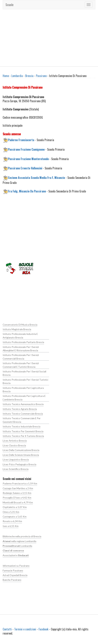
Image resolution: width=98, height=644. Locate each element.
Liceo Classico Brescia (14, 445)
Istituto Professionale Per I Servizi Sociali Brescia (24, 373)
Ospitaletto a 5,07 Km (15, 507)
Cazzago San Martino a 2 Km (18, 488)
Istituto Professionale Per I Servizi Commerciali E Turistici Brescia (21, 365)
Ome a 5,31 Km (11, 512)
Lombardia (17, 76)
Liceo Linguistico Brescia (16, 460)
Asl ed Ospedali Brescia (15, 575)
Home (6, 76)
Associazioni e (16, 555)
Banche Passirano (12, 580)
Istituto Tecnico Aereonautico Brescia (23, 404)
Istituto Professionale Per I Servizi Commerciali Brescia (21, 357)
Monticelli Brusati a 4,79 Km (18, 502)
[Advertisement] (49, 38)
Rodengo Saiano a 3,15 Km (17, 493)
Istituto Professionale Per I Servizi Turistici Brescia (25, 381)
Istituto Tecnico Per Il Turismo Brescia (23, 436)
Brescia (29, 76)
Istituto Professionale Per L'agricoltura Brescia (23, 390)
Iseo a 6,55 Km (11, 526)
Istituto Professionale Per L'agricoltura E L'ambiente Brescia (24, 398)
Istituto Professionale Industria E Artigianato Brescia (20, 336)
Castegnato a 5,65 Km (15, 517)
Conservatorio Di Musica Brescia (20, 325)
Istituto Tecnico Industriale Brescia (22, 427)
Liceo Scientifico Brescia (16, 469)
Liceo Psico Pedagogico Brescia (19, 464)
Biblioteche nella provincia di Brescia (22, 536)
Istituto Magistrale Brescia (17, 329)
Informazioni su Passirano (16, 566)
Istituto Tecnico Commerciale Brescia (23, 414)
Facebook (43, 629)
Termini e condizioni (25, 629)
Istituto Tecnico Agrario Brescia (20, 409)
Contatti (7, 629)
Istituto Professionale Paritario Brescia (23, 342)
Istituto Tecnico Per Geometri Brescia (23, 431)
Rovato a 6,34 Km (12, 521)
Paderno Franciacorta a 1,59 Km (20, 484)
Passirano (41, 76)
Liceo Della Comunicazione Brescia (21, 450)
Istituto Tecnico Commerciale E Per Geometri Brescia (22, 420)
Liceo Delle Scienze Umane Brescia (21, 455)
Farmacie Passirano (13, 571)
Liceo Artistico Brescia (15, 441)
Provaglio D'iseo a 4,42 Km (17, 498)
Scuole (10, 5)
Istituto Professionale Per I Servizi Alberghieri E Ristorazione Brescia (21, 349)
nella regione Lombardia (19, 541)
